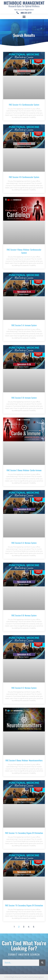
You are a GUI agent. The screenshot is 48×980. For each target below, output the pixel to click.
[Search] (42, 963)
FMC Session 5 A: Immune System (24, 325)
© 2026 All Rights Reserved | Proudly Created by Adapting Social (24, 977)
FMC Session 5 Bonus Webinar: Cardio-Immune (24, 470)
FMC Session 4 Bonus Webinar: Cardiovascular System (24, 251)
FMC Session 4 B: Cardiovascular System (24, 177)
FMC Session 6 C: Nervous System (24, 688)
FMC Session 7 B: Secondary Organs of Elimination (24, 905)
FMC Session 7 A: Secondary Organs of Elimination (24, 833)
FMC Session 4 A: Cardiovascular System (24, 105)
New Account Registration (24, 10)
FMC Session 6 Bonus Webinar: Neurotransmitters (24, 760)
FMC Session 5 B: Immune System (24, 398)
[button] (24, 17)
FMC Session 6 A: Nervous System (24, 543)
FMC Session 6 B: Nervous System (24, 615)
